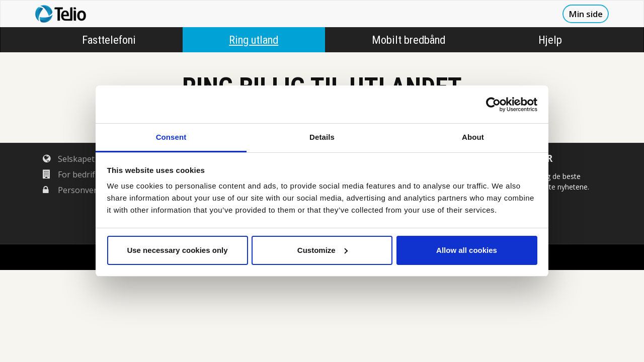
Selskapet (69, 159)
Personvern (72, 190)
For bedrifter (74, 174)
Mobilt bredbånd (409, 40)
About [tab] (473, 137)
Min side (586, 14)
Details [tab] (322, 137)
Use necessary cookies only (177, 250)
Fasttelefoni (109, 40)
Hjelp (550, 40)
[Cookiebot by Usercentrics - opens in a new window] (493, 105)
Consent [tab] (171, 137)
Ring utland (254, 40)
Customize (323, 250)
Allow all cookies (467, 250)
